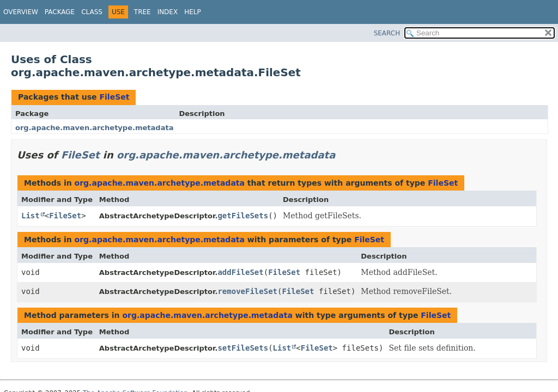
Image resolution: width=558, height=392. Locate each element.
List (31, 216)
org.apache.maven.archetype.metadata (94, 128)
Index (168, 12)
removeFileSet (247, 291)
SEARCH (387, 33)
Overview (21, 12)
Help (193, 12)
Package (60, 12)
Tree (142, 12)
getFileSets (243, 216)
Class (92, 12)
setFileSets (243, 348)
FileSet (114, 97)
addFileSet (240, 272)
